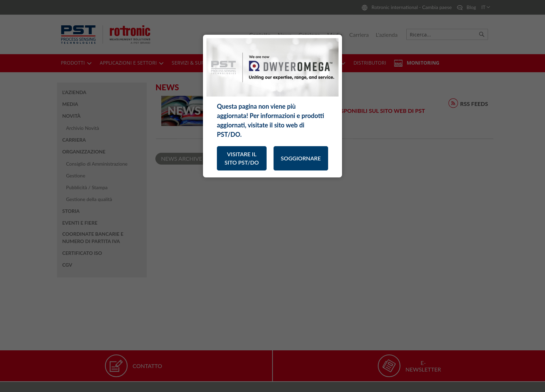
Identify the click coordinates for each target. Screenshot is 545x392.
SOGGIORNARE (301, 158)
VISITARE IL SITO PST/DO (242, 158)
